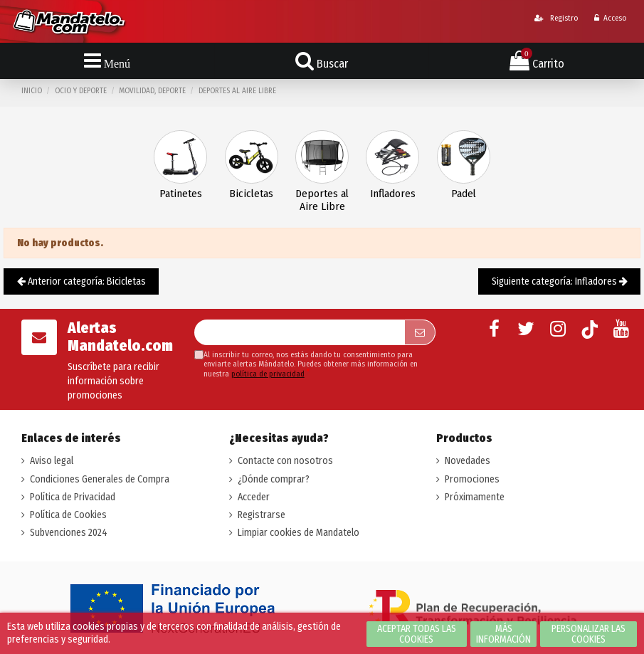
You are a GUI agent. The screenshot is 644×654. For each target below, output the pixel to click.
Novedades (468, 461)
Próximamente (475, 497)
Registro (556, 18)
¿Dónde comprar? (274, 479)
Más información (503, 634)
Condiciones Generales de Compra (100, 479)
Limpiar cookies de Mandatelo (299, 533)
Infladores (393, 194)
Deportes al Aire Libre (322, 200)
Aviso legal (52, 461)
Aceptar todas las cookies (417, 634)
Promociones (472, 479)
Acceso (610, 18)
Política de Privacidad (73, 497)
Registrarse (262, 515)
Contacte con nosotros (285, 461)
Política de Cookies (68, 515)
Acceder (254, 497)
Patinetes (181, 194)
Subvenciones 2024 (69, 533)
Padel (464, 194)
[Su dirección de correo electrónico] (300, 332)
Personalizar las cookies (588, 634)
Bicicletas (251, 194)
